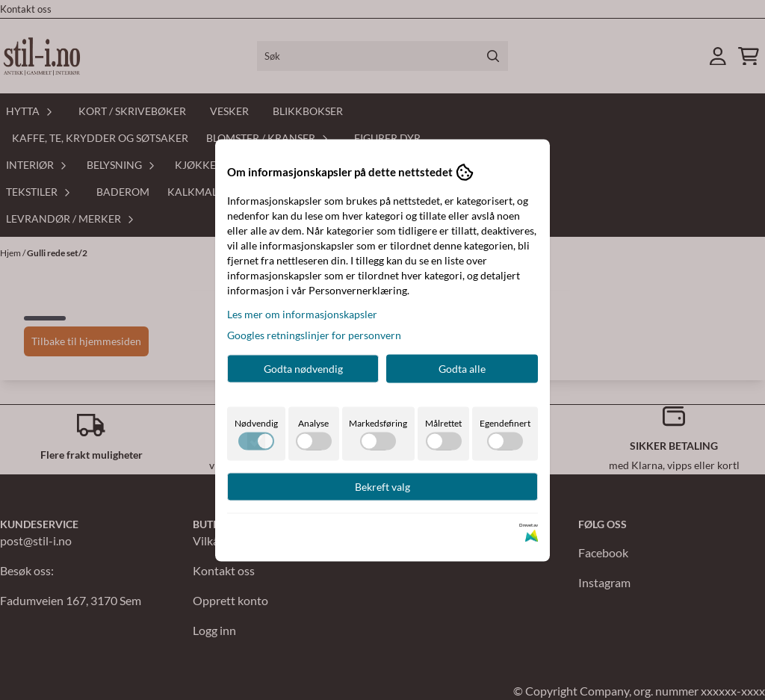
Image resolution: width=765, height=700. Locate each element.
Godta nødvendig (303, 368)
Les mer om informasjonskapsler (302, 313)
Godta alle (462, 368)
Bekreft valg (382, 486)
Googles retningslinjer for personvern (314, 334)
